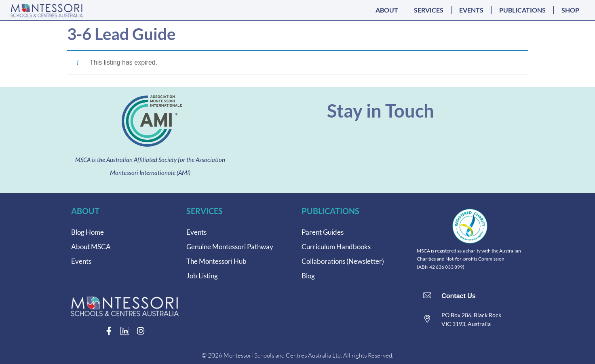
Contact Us (458, 296)
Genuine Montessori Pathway (230, 247)
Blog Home (88, 232)
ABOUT (387, 10)
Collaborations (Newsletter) (343, 261)
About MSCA (91, 247)
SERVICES (429, 10)
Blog (308, 276)
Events (81, 261)
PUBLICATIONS (522, 10)
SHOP (570, 10)
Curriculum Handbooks (336, 247)
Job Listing (202, 276)
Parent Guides (323, 232)
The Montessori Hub (216, 261)
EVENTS (471, 10)
